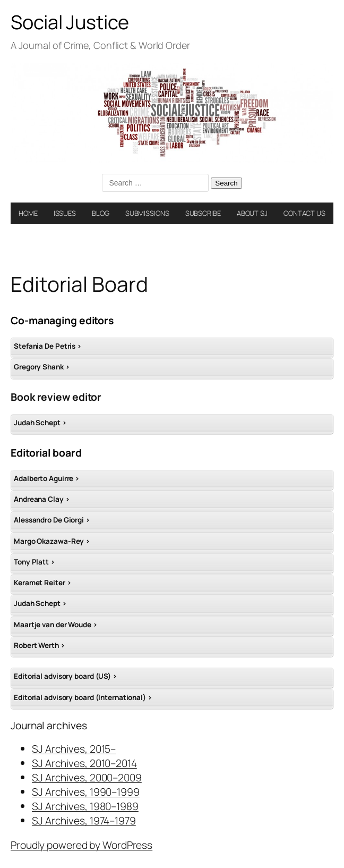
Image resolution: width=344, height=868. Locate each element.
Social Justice (70, 22)
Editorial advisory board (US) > (66, 676)
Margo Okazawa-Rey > (52, 541)
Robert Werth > (40, 645)
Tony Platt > (35, 562)
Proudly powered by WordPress (81, 845)
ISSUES (65, 213)
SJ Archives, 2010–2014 (84, 763)
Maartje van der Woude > (56, 625)
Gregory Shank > (42, 367)
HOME (28, 213)
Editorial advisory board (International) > (83, 697)
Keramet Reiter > (42, 583)
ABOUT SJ (252, 213)
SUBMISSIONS (147, 213)
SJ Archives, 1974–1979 (84, 820)
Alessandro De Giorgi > (52, 520)
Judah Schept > (40, 423)
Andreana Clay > (42, 499)
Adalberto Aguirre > (47, 478)
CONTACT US (304, 213)
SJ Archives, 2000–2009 (87, 777)
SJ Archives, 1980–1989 (85, 806)
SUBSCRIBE (203, 213)
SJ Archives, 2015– (74, 749)
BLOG (101, 213)
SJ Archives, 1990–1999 (86, 792)
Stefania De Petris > (48, 346)
